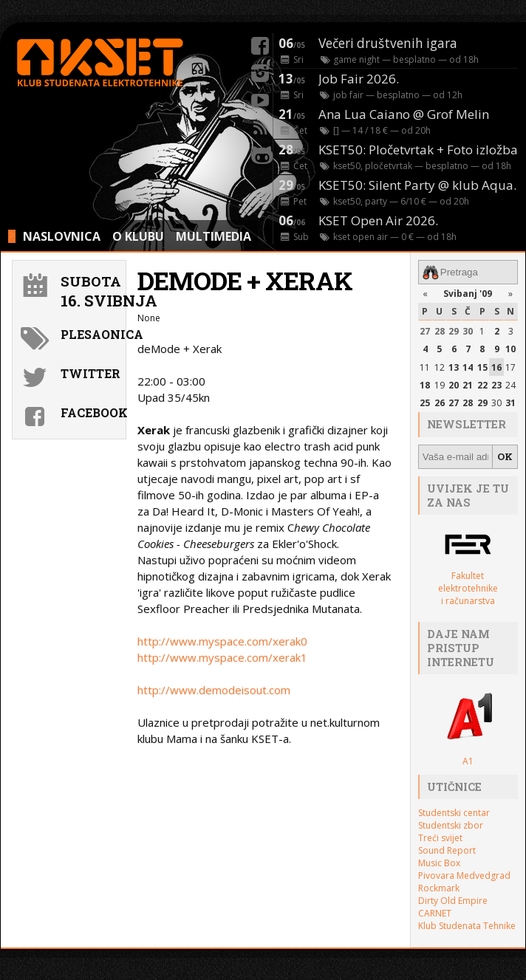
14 (468, 367)
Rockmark (439, 888)
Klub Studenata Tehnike (467, 926)
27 (425, 331)
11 (425, 367)
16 (496, 367)
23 (496, 385)
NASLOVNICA (62, 236)
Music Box (439, 863)
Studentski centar (454, 813)
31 (510, 403)
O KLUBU (138, 236)
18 (425, 385)
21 (468, 385)
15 (482, 367)
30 (468, 331)
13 (454, 367)
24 (510, 385)
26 (440, 403)
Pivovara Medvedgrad (464, 876)
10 (510, 349)
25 (425, 403)
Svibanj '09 (468, 294)
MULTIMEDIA (214, 236)
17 (510, 367)
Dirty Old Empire (453, 901)
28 (440, 331)
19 (440, 385)
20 (454, 385)
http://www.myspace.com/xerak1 (222, 657)
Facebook (91, 412)
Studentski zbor (451, 825)
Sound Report (447, 850)
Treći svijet (440, 838)
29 (454, 331)
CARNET (435, 913)
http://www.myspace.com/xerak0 (222, 641)
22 (482, 385)
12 (440, 367)
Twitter (90, 373)
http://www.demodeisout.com (214, 690)
